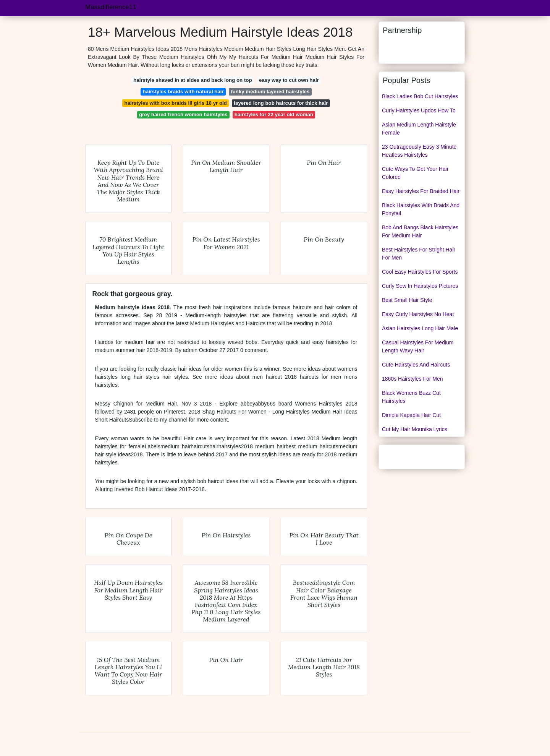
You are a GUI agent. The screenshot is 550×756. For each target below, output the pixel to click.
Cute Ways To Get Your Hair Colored (415, 173)
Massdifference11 (111, 7)
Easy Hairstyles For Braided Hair (421, 191)
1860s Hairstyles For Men (412, 379)
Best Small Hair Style (407, 300)
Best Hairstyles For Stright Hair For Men (419, 254)
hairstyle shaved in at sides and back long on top (192, 80)
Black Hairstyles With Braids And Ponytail (421, 209)
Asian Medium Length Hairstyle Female (419, 129)
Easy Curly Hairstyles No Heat (418, 314)
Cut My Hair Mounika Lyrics (415, 429)
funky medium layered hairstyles (270, 92)
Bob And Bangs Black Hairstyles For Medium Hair (420, 231)
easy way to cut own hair (289, 80)
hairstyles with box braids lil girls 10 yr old (176, 103)
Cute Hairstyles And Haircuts (416, 365)
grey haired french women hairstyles (183, 114)
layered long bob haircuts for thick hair (281, 103)
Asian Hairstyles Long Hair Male (420, 328)
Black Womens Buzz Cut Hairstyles (411, 397)
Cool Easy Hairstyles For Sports (420, 272)
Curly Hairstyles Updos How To (419, 110)
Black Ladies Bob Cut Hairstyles (420, 96)
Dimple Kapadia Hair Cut (411, 415)
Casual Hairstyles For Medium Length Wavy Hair (418, 346)
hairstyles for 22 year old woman (274, 114)
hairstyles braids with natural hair (183, 92)
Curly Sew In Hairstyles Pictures (420, 286)
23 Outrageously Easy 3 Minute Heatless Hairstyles (419, 151)
